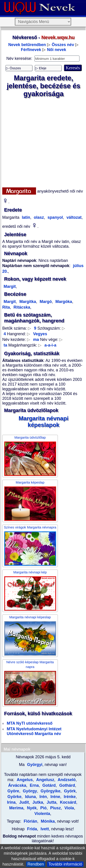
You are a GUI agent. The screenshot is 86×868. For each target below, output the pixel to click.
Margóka (63, 302)
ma (36, 340)
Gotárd (48, 785)
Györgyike (50, 791)
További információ (65, 864)
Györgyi (34, 765)
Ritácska (21, 307)
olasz (38, 217)
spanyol (55, 217)
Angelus (25, 780)
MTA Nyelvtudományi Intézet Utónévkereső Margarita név (34, 731)
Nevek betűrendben (27, 45)
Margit (10, 286)
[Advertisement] (42, 143)
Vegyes (40, 334)
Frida (32, 829)
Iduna (30, 797)
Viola (69, 808)
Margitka (27, 302)
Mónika (47, 821)
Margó (45, 302)
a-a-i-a (50, 345)
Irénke (69, 797)
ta (5, 345)
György (29, 791)
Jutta (51, 802)
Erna (34, 785)
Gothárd (67, 785)
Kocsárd (67, 802)
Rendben (36, 864)
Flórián (30, 821)
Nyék (31, 808)
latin (25, 217)
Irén (43, 797)
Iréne (55, 797)
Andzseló (66, 780)
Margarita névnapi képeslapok (43, 422)
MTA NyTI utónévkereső (30, 723)
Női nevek (57, 50)
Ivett (44, 829)
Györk (69, 791)
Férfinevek (31, 50)
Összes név (63, 45)
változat (73, 217)
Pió (43, 808)
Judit (23, 802)
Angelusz (45, 780)
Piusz (55, 808)
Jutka (37, 802)
